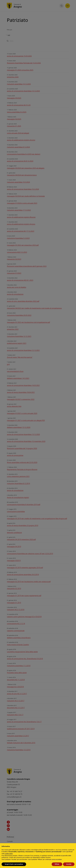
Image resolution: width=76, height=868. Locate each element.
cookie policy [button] (9, 854)
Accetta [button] (69, 864)
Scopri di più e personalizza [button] (14, 864)
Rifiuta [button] (57, 864)
